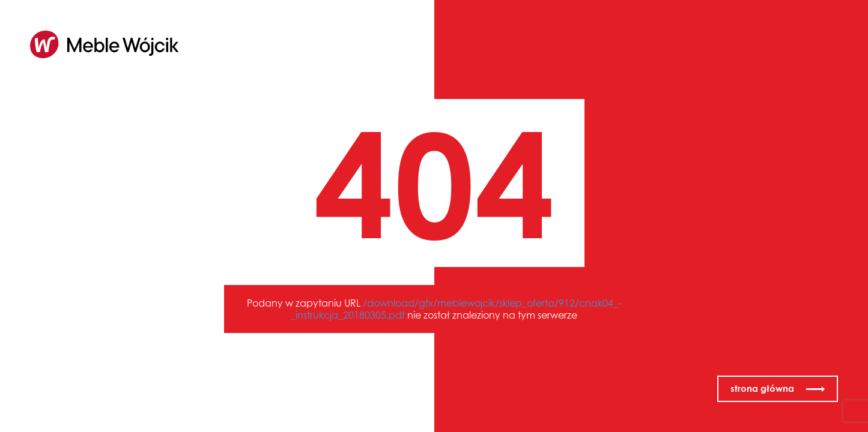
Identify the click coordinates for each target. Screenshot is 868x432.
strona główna (762, 388)
